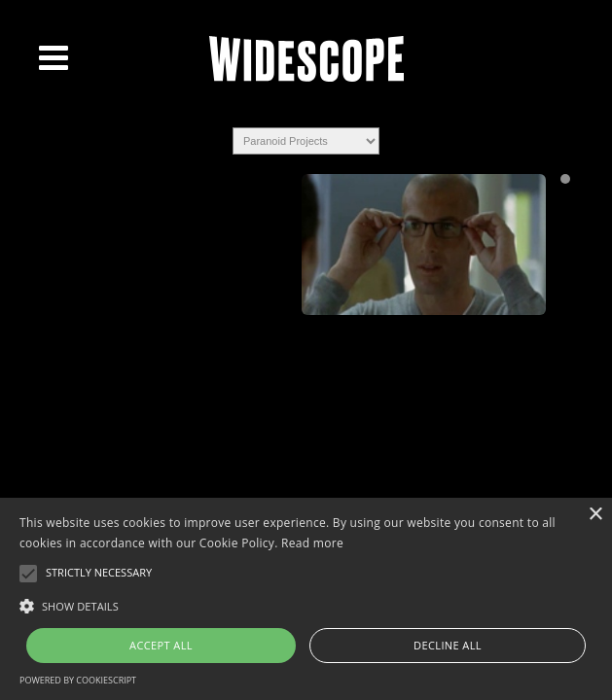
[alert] (306, 599)
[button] (306, 605)
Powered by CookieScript (78, 680)
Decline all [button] (448, 645)
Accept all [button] (161, 645)
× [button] (595, 515)
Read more (312, 543)
